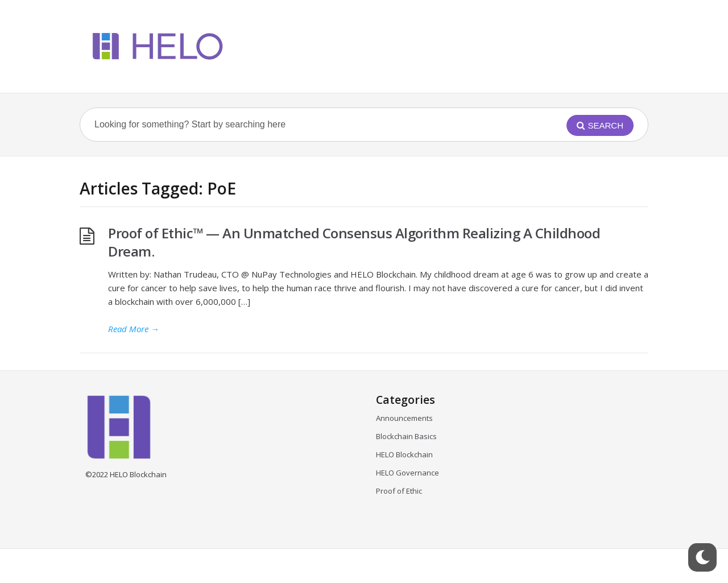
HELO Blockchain (404, 454)
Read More (134, 329)
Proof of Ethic (399, 491)
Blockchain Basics (406, 436)
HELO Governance (408, 473)
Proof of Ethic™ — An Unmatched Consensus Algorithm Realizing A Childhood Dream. (354, 242)
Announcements (404, 418)
